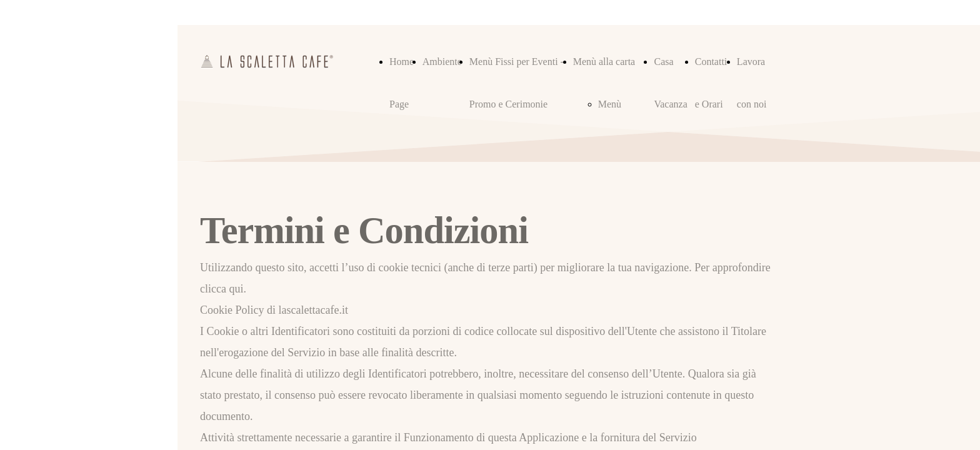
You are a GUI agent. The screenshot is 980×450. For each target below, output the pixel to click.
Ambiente (442, 62)
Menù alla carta (604, 62)
